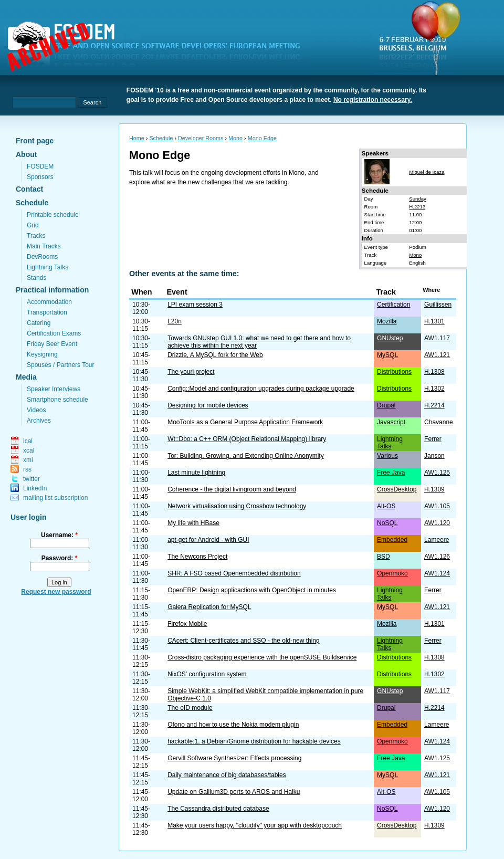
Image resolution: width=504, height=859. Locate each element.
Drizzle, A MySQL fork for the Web (215, 355)
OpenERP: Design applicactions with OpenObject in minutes (252, 590)
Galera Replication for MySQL (209, 607)
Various (387, 456)
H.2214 (434, 405)
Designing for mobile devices (208, 405)
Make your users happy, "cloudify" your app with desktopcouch (255, 825)
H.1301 (434, 321)
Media (26, 377)
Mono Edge (262, 138)
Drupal (386, 405)
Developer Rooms (201, 138)
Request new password (56, 592)
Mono (235, 138)
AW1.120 (437, 523)
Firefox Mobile (187, 624)
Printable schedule (53, 215)
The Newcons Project (197, 557)
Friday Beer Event (52, 344)
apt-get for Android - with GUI (208, 540)
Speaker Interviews (54, 389)
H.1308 (434, 372)
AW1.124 (437, 573)
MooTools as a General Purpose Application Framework (245, 422)
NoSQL (387, 523)
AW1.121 (437, 355)
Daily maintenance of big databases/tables (227, 775)
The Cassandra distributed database (218, 809)
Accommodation (49, 302)
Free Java (391, 473)
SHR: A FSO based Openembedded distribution (234, 573)
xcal (29, 451)
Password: (60, 558)
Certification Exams (54, 333)
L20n (175, 321)
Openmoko (392, 573)
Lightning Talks (48, 267)
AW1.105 (437, 506)
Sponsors (40, 177)
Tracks (36, 236)
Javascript (391, 422)
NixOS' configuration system (207, 674)
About (26, 154)
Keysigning (42, 354)
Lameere (437, 540)
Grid (33, 225)
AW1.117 (437, 338)
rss (27, 469)
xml (28, 460)
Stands (36, 278)
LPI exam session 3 (195, 305)
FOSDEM (40, 166)
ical (28, 441)
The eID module (190, 708)
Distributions (394, 372)
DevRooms (42, 257)
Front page (35, 141)
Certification (393, 305)
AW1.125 (437, 473)
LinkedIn (35, 488)
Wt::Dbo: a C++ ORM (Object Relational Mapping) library (247, 439)
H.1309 (434, 489)
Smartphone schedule (57, 400)
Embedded (392, 540)
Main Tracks (44, 246)
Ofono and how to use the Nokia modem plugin (233, 725)
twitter (31, 479)
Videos (36, 410)
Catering (39, 323)
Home (137, 138)
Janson (434, 456)
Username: (59, 535)
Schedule (32, 203)
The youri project (191, 372)
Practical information (52, 290)
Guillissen (438, 305)
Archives (39, 421)
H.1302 (434, 389)
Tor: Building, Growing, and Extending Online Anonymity (246, 456)
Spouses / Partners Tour (61, 365)
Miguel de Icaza (427, 172)
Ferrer (433, 439)
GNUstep (390, 338)
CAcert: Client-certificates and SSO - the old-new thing (243, 641)
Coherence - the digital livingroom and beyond (232, 489)
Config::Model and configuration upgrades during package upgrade (261, 389)
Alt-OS (386, 506)
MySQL (387, 355)
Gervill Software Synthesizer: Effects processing (234, 758)
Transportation (47, 312)
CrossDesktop (397, 489)
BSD (384, 557)
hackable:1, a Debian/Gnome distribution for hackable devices (254, 741)
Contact (29, 189)
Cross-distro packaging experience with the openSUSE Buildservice (262, 657)
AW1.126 (437, 557)
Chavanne (439, 422)
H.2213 (417, 207)
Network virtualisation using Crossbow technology (237, 506)
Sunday (418, 199)
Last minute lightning (196, 473)
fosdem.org (160, 48)
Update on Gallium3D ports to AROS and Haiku (234, 792)
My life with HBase (193, 523)
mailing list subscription (55, 498)
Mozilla (387, 321)
